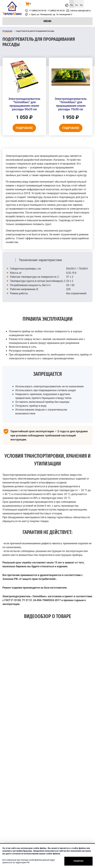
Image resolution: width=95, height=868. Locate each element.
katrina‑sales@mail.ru (81, 11)
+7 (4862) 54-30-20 (56, 11)
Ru (72, 5)
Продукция (7, 31)
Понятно (78, 861)
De (81, 5)
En (77, 5)
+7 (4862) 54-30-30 (38, 11)
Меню (47, 21)
